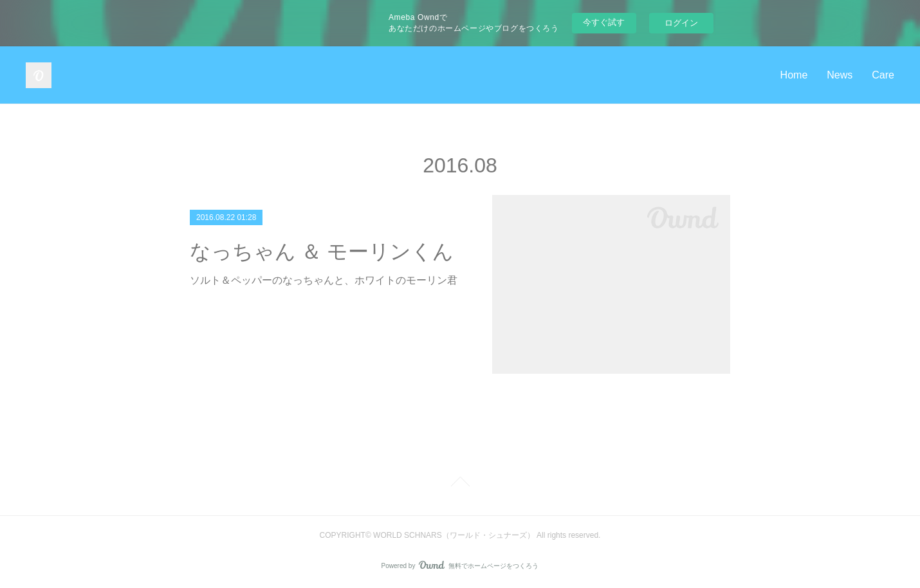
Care (883, 75)
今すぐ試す (604, 22)
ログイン (681, 23)
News (840, 75)
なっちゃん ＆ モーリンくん (322, 252)
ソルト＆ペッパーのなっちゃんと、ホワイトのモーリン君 (324, 280)
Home (794, 75)
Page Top (460, 484)
